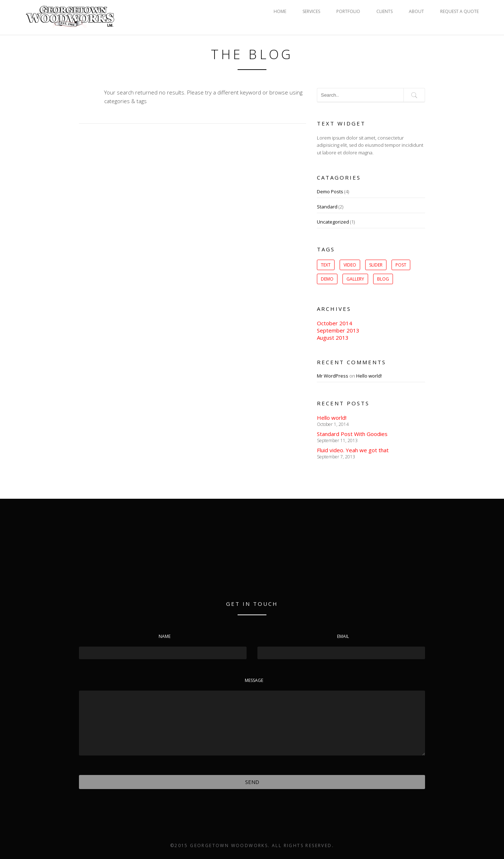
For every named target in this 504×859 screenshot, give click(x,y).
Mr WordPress (333, 376)
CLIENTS (384, 11)
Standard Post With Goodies (352, 434)
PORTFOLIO (348, 11)
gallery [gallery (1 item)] (355, 279)
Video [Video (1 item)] (350, 265)
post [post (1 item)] (401, 265)
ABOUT (416, 11)
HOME (280, 11)
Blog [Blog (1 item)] (383, 279)
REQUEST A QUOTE (459, 11)
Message (254, 680)
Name (165, 636)
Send (252, 782)
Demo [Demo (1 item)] (327, 279)
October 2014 (335, 323)
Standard (327, 207)
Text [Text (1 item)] (326, 265)
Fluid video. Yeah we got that (353, 450)
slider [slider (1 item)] (376, 265)
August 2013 (333, 338)
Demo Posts (330, 191)
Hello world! (369, 376)
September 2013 (338, 330)
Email (343, 636)
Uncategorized (333, 222)
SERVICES (311, 11)
